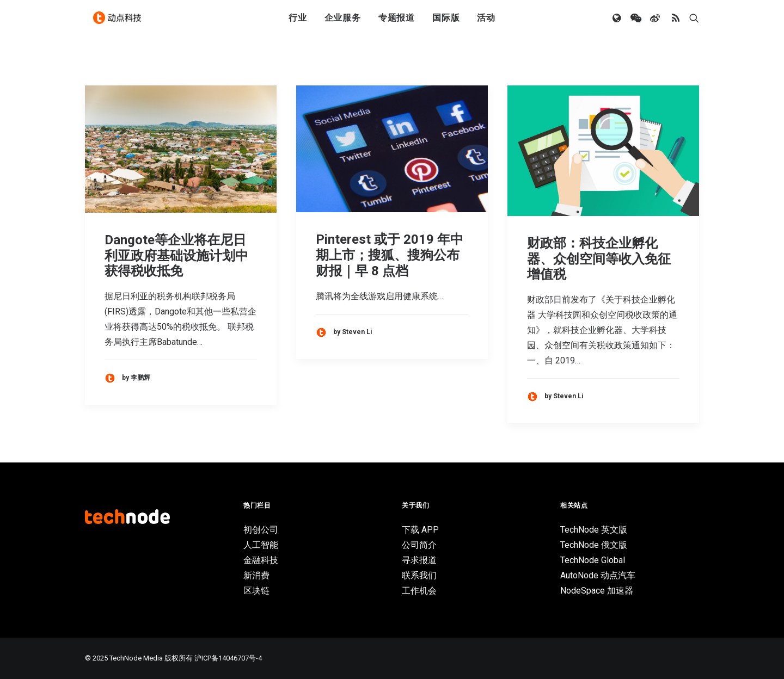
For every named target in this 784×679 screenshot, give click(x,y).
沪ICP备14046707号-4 (228, 658)
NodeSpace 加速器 (597, 591)
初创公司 (261, 530)
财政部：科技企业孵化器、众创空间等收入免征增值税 (599, 259)
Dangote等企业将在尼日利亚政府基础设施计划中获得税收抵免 (176, 256)
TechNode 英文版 (594, 530)
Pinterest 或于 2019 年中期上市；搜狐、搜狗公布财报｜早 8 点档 (390, 255)
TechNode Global (593, 560)
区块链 (256, 591)
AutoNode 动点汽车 (598, 575)
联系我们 (419, 575)
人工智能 (261, 545)
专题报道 (397, 23)
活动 (486, 23)
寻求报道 (419, 560)
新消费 (256, 575)
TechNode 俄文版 (594, 545)
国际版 (446, 23)
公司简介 (419, 545)
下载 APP (420, 530)
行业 (298, 23)
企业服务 (343, 23)
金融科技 (261, 560)
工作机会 (419, 591)
